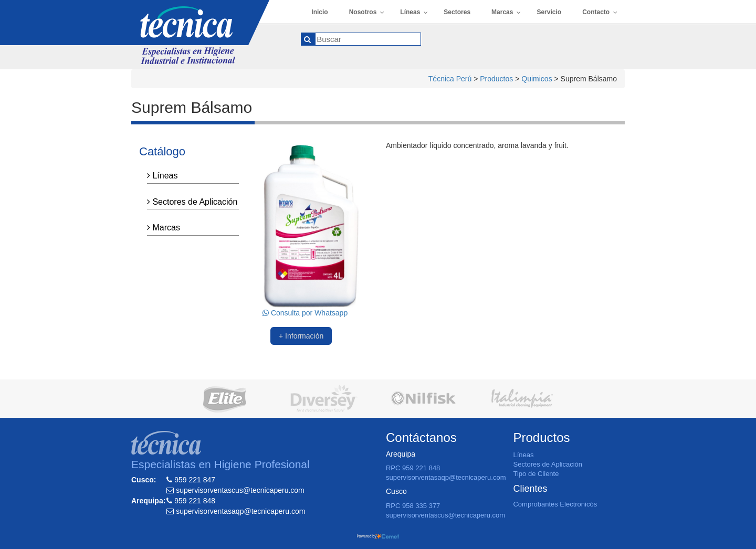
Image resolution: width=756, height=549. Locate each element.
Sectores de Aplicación (192, 202)
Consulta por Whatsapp (305, 313)
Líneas (162, 176)
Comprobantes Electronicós (555, 504)
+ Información (301, 336)
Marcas (164, 228)
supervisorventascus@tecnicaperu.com (445, 515)
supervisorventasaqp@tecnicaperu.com (446, 477)
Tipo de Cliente (536, 474)
